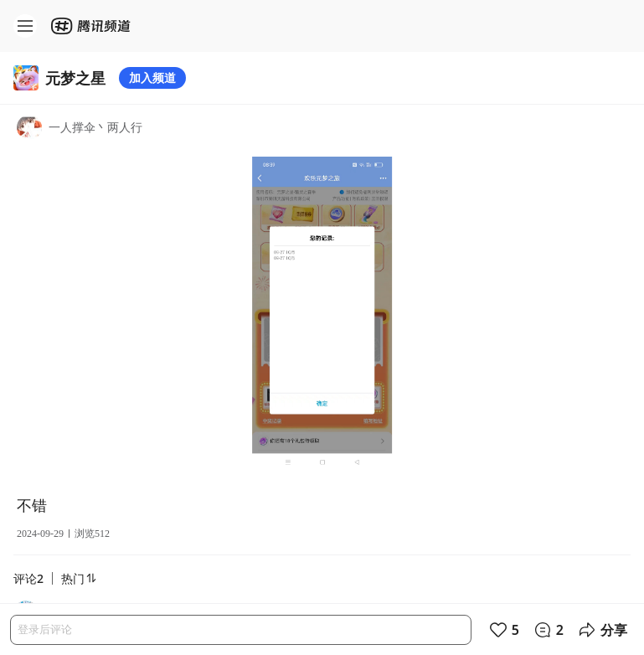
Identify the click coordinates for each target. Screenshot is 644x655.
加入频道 (152, 77)
